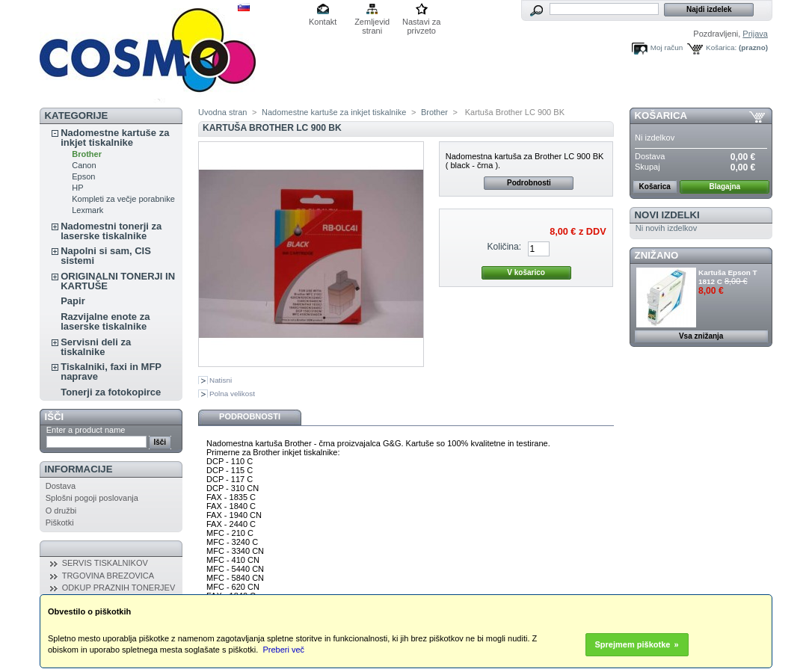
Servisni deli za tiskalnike (96, 347)
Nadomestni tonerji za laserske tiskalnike (111, 231)
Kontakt (323, 22)
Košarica (661, 115)
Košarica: (721, 47)
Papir (73, 301)
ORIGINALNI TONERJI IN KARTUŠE (118, 281)
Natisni (221, 380)
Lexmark (87, 210)
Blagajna (725, 187)
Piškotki (60, 523)
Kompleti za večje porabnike (123, 199)
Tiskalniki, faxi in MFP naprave (111, 372)
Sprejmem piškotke (633, 644)
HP (77, 188)
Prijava (755, 34)
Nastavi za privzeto (421, 23)
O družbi (61, 511)
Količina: (504, 247)
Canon (84, 165)
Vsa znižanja (701, 336)
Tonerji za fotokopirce (111, 392)
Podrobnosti (529, 183)
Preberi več (283, 650)
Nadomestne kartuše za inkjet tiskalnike (115, 138)
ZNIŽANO (657, 255)
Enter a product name (86, 430)
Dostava (61, 486)
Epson (83, 176)
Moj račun (667, 47)
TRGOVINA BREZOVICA (108, 576)
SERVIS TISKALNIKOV (105, 563)
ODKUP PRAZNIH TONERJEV (119, 588)
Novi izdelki (667, 215)
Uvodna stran (222, 112)
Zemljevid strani (372, 23)
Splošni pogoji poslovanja (92, 498)
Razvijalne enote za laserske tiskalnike (105, 321)
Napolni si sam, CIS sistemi (106, 256)
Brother (87, 154)
